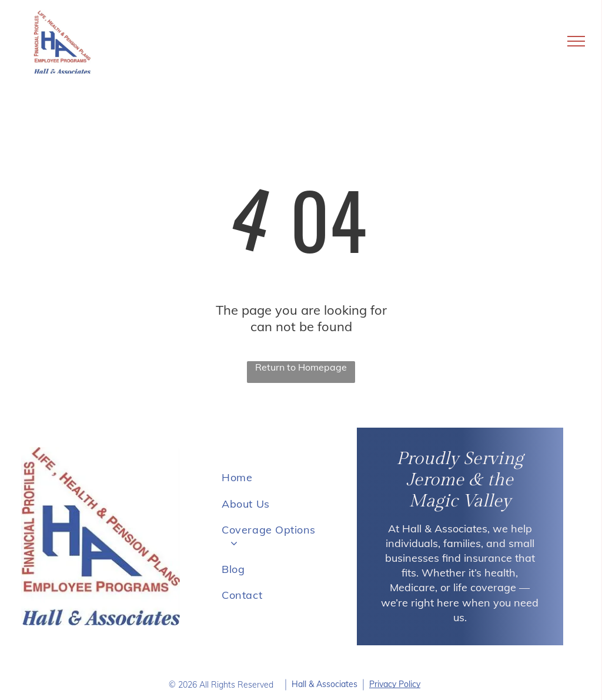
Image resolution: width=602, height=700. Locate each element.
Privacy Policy (395, 684)
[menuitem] (273, 478)
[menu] (576, 41)
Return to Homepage (301, 367)
